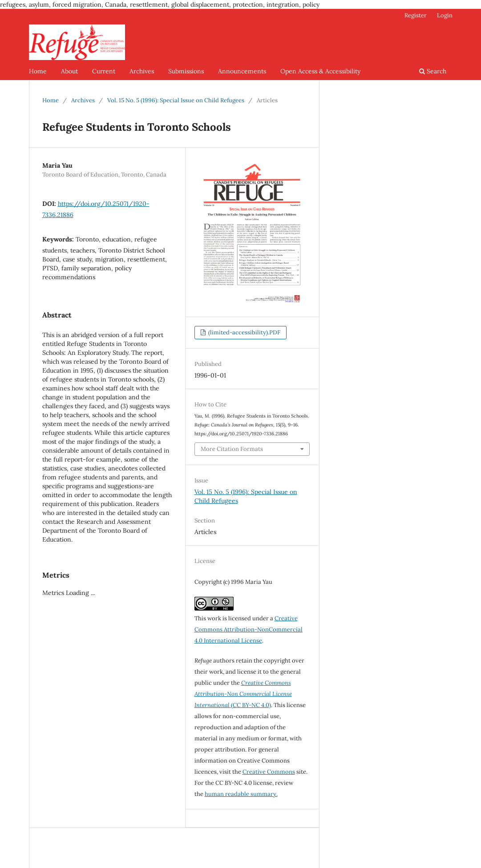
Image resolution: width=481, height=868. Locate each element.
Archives (142, 71)
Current (104, 71)
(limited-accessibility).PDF (244, 332)
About (69, 71)
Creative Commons (269, 772)
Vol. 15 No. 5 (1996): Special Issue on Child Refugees (176, 100)
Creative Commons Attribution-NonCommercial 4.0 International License (249, 629)
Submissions (186, 71)
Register (416, 15)
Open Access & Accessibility (320, 71)
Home (38, 71)
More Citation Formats (232, 449)
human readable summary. (241, 794)
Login (445, 15)
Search (433, 71)
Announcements (242, 71)
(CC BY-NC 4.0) (243, 694)
